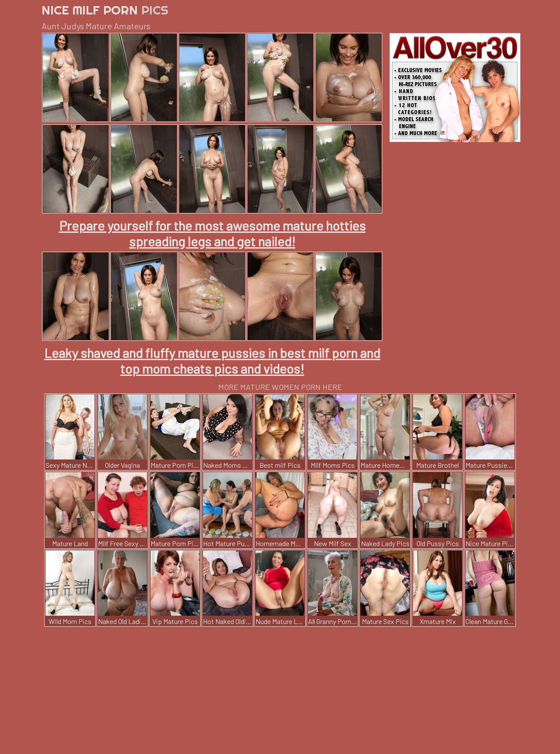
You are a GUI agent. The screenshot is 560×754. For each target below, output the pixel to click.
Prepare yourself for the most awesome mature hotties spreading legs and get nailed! (212, 233)
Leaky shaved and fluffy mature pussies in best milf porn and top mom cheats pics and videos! (212, 361)
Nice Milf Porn (105, 10)
